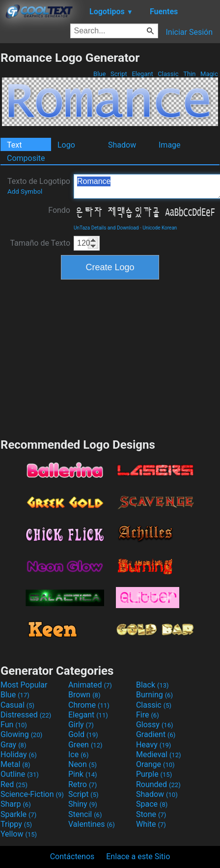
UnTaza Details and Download (106, 228)
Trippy (16, 824)
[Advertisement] (110, 357)
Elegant (142, 74)
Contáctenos (72, 856)
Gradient (156, 734)
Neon (82, 764)
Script (119, 74)
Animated (90, 685)
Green (85, 745)
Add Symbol (25, 191)
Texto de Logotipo (39, 186)
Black (152, 685)
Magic (209, 74)
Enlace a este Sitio (138, 856)
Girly (81, 725)
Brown (84, 695)
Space (152, 804)
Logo (66, 145)
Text (14, 145)
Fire (148, 715)
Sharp (16, 804)
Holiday (19, 754)
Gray (13, 745)
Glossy (155, 725)
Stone (151, 814)
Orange (155, 764)
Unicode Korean (160, 228)
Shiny (83, 804)
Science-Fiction (32, 794)
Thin (190, 74)
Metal (15, 764)
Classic (168, 74)
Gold (83, 734)
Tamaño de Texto (40, 243)
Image (170, 145)
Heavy (153, 745)
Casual (17, 705)
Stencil (85, 814)
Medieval (159, 754)
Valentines (92, 824)
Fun (14, 725)
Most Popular (24, 685)
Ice (78, 754)
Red (14, 784)
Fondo (59, 210)
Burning (154, 695)
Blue (100, 74)
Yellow (19, 834)
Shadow (122, 145)
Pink (83, 774)
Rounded (158, 784)
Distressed (26, 715)
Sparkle (18, 814)
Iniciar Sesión (189, 32)
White (151, 824)
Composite (26, 158)
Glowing (21, 734)
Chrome (89, 705)
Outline (20, 774)
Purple (154, 774)
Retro (82, 784)
